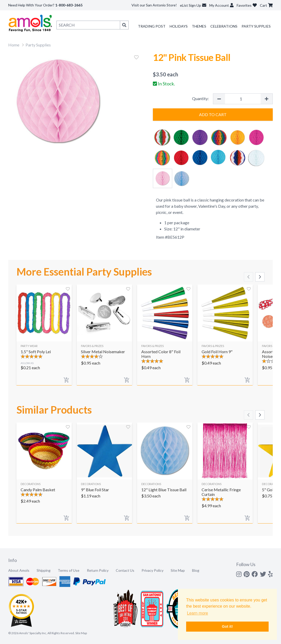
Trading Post (152, 26)
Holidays (179, 26)
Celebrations (224, 26)
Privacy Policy (152, 570)
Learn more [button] (197, 613)
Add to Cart (213, 114)
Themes (199, 26)
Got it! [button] (227, 626)
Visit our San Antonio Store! (154, 5)
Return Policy (98, 570)
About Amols (19, 570)
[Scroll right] (260, 277)
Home (14, 45)
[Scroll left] (249, 277)
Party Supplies (256, 26)
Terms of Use (69, 570)
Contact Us (125, 570)
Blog (196, 570)
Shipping (44, 570)
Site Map (178, 570)
